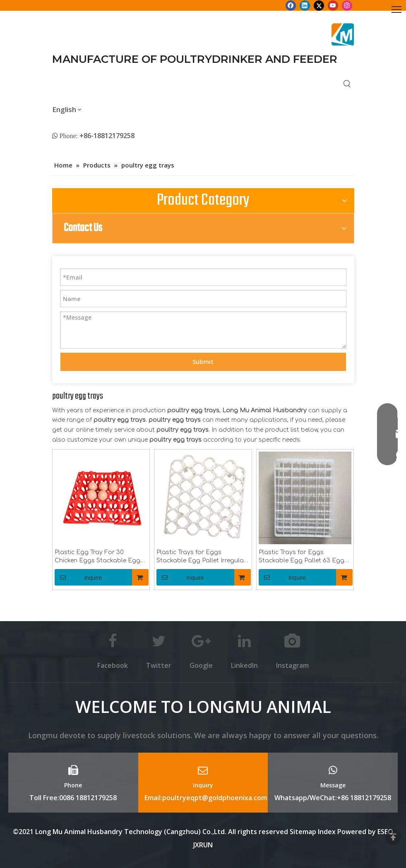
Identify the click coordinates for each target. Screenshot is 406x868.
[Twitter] (319, 5)
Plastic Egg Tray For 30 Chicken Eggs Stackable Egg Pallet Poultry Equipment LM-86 (98, 557)
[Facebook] (291, 5)
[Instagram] (347, 5)
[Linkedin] (305, 5)
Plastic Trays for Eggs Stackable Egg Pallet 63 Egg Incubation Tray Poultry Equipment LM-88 (301, 557)
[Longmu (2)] (343, 34)
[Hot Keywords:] (347, 84)
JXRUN (203, 845)
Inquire (78, 577)
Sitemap (303, 832)
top (393, 837)
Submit (203, 362)
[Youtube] (333, 5)
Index (328, 832)
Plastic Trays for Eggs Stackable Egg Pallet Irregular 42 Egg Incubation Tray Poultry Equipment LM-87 (203, 557)
